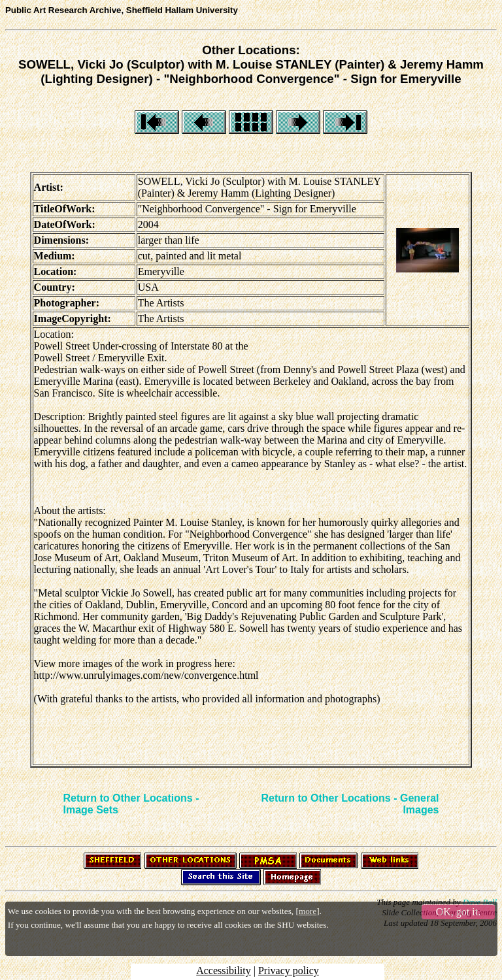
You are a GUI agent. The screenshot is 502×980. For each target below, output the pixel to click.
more (308, 911)
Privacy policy (289, 971)
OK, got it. (458, 912)
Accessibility (224, 971)
